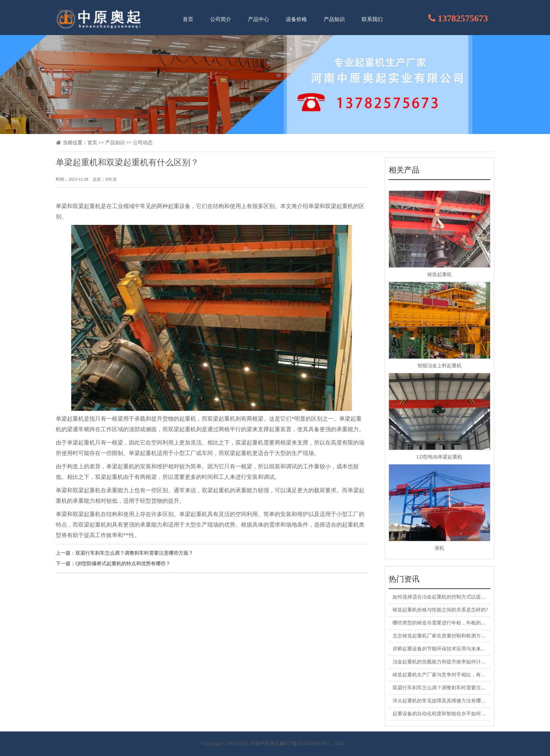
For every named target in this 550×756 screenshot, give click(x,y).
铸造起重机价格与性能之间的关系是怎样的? (440, 610)
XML (340, 744)
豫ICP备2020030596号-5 (305, 744)
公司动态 (143, 143)
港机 (440, 548)
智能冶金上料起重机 (440, 366)
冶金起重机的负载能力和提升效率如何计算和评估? (448, 662)
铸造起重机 (440, 275)
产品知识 (334, 19)
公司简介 (221, 19)
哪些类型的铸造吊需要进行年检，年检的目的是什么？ (451, 623)
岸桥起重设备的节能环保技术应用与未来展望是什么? (450, 649)
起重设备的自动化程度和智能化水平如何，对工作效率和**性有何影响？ (471, 714)
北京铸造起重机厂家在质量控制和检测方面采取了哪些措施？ (459, 636)
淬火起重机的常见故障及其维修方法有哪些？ (442, 701)
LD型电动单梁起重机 (439, 457)
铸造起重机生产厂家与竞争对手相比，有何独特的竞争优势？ (459, 675)
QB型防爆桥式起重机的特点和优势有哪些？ (123, 564)
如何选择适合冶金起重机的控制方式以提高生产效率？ (451, 597)
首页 (188, 19)
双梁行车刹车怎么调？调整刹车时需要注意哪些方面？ (134, 553)
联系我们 (372, 19)
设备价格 (296, 19)
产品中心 (259, 19)
